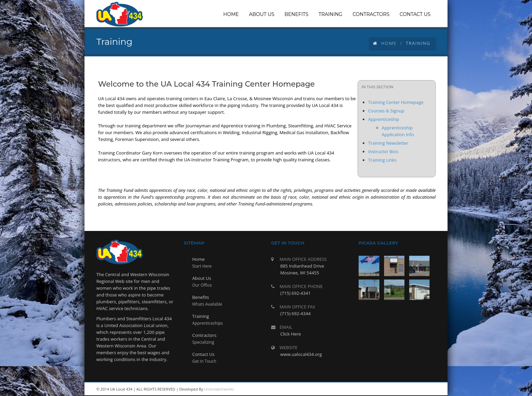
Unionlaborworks (219, 389)
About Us (202, 278)
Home (385, 43)
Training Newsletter (388, 143)
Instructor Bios (383, 151)
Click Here (291, 334)
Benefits (201, 297)
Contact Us (204, 354)
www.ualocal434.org (301, 354)
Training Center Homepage (396, 102)
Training (201, 316)
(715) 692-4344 (296, 313)
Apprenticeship (384, 119)
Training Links (382, 160)
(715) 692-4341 (296, 293)
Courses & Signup (386, 111)
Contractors (204, 335)
